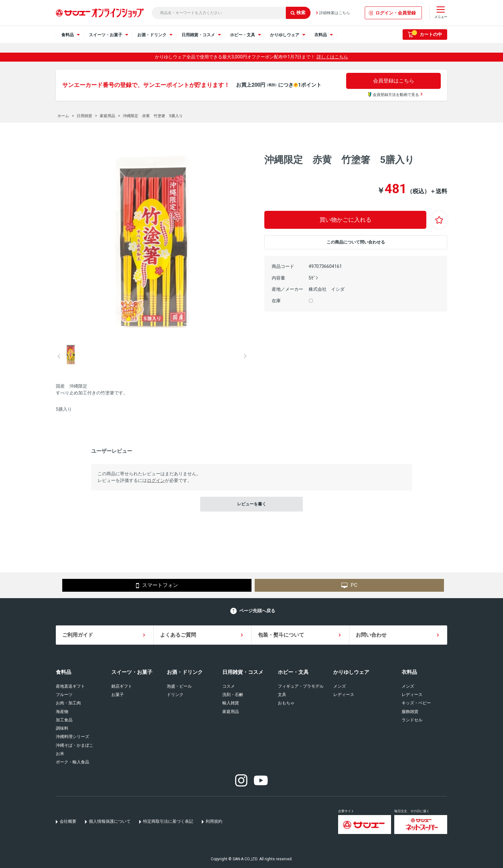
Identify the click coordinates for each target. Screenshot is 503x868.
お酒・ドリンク (185, 672)
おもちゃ (286, 703)
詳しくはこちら (332, 57)
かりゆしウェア (351, 672)
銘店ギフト (122, 686)
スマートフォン (157, 586)
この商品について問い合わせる (356, 242)
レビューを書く (252, 504)
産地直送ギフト (70, 686)
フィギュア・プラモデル (301, 686)
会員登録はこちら (394, 81)
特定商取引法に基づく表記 (168, 821)
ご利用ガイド (78, 635)
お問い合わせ (371, 635)
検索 (298, 13)
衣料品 (409, 672)
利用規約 (214, 821)
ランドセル (412, 720)
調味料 (62, 728)
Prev (59, 356)
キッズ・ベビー (416, 703)
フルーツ (64, 695)
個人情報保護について (110, 821)
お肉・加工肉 (68, 703)
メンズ (340, 686)
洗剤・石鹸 (233, 695)
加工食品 (64, 720)
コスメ (229, 686)
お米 (60, 754)
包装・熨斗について (281, 635)
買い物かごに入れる (345, 220)
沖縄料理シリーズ (72, 737)
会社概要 (68, 821)
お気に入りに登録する (439, 220)
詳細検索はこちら (335, 13)
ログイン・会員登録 (396, 13)
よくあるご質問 (178, 635)
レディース (344, 695)
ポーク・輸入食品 (72, 762)
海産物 (62, 712)
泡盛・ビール (179, 686)
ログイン (156, 480)
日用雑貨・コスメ (243, 672)
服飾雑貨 (410, 712)
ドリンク (175, 695)
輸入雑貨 (231, 703)
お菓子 (118, 695)
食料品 (64, 672)
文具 (282, 695)
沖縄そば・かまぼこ (75, 745)
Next (245, 356)
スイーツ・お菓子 (132, 672)
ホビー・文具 (293, 672)
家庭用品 (231, 712)
